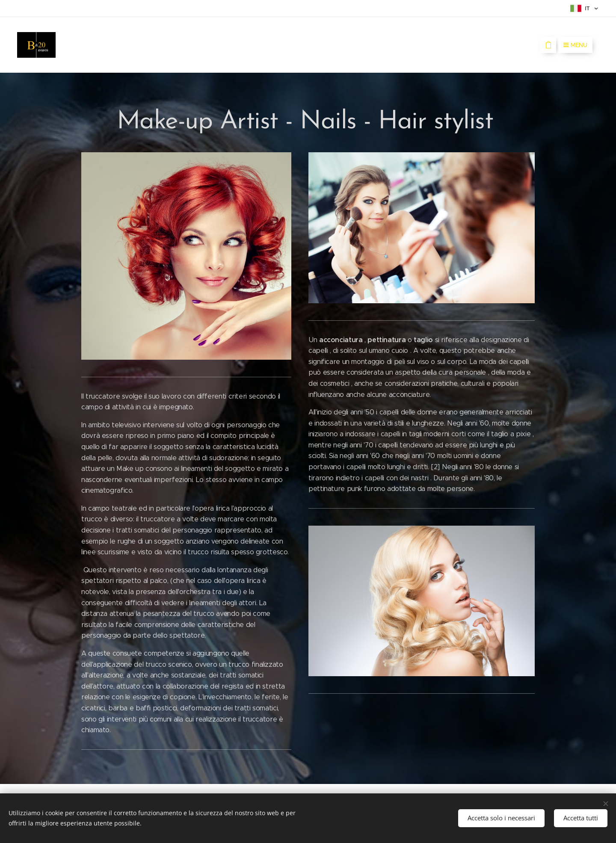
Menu (575, 45)
